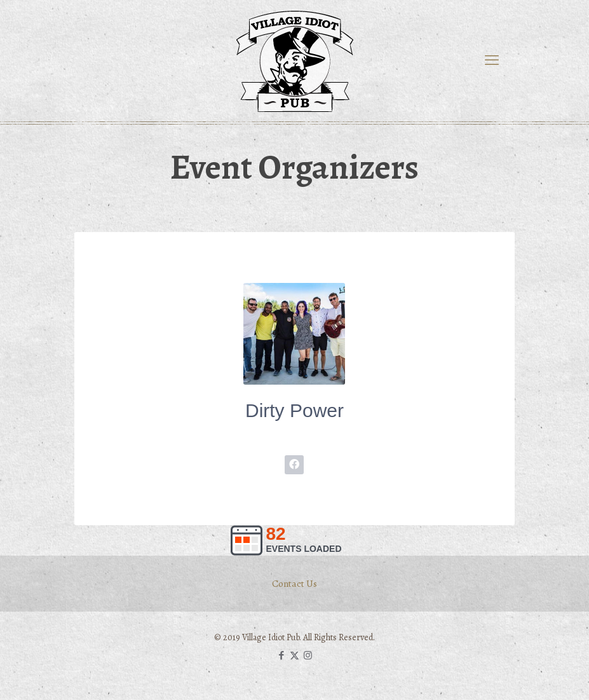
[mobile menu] (492, 60)
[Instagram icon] (308, 655)
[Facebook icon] (281, 655)
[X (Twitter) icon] (294, 655)
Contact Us (294, 583)
